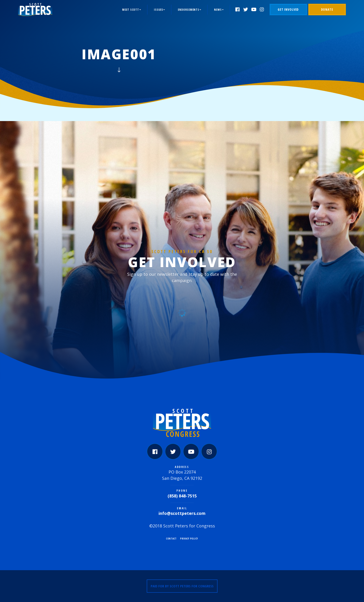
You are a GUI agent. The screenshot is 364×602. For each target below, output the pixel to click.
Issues (158, 10)
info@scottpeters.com (182, 513)
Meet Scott (131, 10)
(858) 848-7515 (182, 496)
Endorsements (188, 10)
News (218, 10)
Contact (171, 539)
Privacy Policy (189, 539)
